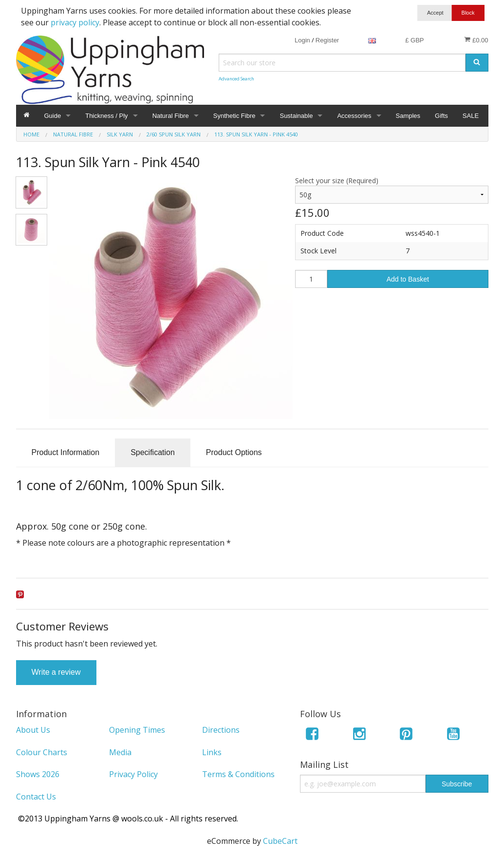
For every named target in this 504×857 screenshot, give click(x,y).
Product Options (234, 452)
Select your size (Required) (337, 181)
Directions (221, 730)
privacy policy (75, 22)
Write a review (56, 672)
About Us (33, 730)
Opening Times (137, 730)
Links (212, 752)
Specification (153, 452)
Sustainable (296, 116)
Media (120, 752)
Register (327, 40)
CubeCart (280, 841)
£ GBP (414, 40)
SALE (471, 116)
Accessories (354, 116)
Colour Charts (42, 752)
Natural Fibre (171, 116)
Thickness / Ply (106, 116)
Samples (408, 116)
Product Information (66, 452)
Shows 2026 (38, 774)
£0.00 (476, 40)
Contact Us (36, 797)
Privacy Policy (133, 774)
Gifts (441, 116)
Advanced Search (236, 79)
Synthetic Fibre (234, 116)
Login (302, 40)
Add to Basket (408, 279)
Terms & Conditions (238, 774)
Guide (53, 116)
